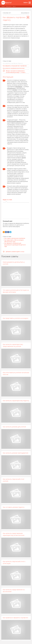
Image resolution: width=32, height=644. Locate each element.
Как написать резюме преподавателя (16, 453)
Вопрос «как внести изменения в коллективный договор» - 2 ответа (16, 72)
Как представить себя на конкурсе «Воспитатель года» (14, 241)
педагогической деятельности (15, 121)
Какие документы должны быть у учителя (14, 263)
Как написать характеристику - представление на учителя (13, 345)
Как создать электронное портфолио (15, 238)
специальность (11, 88)
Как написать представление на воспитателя (14, 591)
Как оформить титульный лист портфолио (15, 66)
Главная (3, 6)
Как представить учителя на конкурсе (16, 318)
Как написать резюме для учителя (14, 427)
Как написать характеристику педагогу (16, 401)
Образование (9, 6)
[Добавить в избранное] (28, 17)
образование (19, 86)
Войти (26, 3)
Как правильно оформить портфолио (15, 618)
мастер (24, 158)
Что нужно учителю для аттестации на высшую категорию (16, 291)
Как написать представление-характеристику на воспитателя (14, 534)
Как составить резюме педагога (14, 507)
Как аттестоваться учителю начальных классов (16, 373)
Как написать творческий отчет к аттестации (14, 562)
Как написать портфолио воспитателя (14, 68)
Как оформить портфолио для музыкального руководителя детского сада (15, 245)
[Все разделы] (30, 3)
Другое (14, 6)
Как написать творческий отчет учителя (14, 480)
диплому (15, 90)
